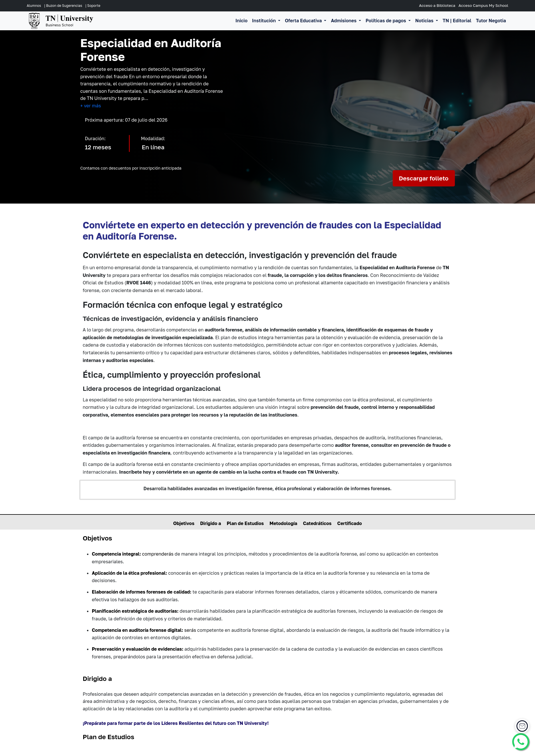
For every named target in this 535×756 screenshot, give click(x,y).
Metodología (283, 523)
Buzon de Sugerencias (64, 6)
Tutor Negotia (491, 21)
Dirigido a (211, 523)
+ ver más (91, 106)
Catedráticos (317, 523)
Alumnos (34, 6)
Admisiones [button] (344, 21)
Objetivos (184, 523)
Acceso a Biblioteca (437, 5)
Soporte (94, 6)
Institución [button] (265, 21)
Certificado (350, 523)
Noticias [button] (425, 21)
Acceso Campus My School (483, 5)
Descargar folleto (424, 178)
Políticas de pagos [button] (386, 21)
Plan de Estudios (245, 523)
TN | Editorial (457, 21)
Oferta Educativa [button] (304, 21)
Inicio (242, 21)
